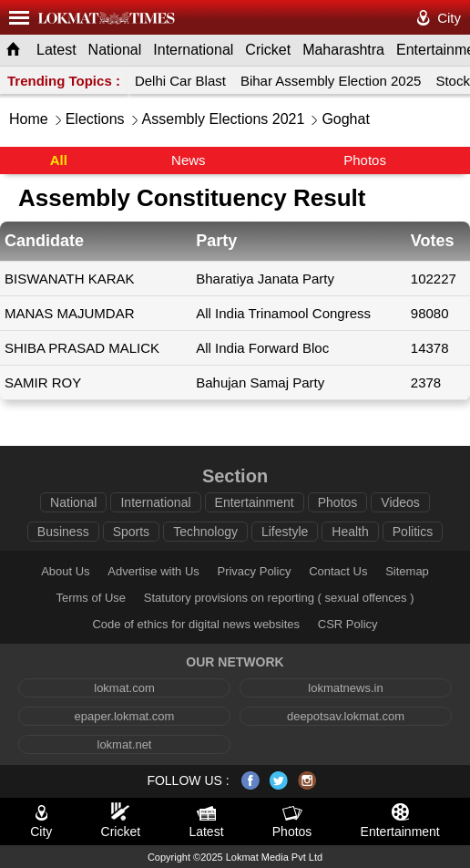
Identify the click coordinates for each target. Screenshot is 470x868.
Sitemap (407, 571)
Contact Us (338, 571)
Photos (365, 160)
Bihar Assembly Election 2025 (331, 81)
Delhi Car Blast (180, 81)
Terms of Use (91, 598)
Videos (400, 502)
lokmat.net (125, 744)
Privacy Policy (254, 571)
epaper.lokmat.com (125, 716)
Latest (56, 50)
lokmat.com (124, 688)
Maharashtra (343, 50)
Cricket (268, 50)
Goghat (345, 119)
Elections (95, 119)
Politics (413, 532)
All (59, 160)
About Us (65, 571)
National (115, 50)
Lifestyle (285, 532)
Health (350, 532)
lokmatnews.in (345, 688)
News (189, 160)
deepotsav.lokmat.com (346, 716)
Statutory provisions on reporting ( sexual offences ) (279, 598)
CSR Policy (348, 624)
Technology (205, 532)
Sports (131, 532)
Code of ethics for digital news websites (196, 624)
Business (63, 532)
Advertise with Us (153, 571)
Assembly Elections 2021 (224, 119)
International (193, 50)
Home (29, 119)
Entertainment (255, 502)
